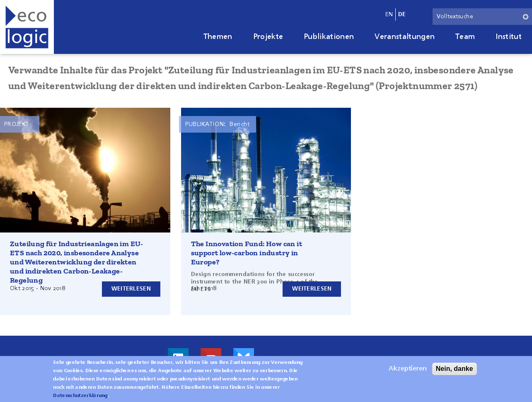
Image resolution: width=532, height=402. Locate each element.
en (389, 15)
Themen (218, 37)
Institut (509, 37)
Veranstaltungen (405, 37)
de (402, 15)
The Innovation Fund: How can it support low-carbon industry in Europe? (247, 253)
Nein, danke (455, 369)
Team (465, 37)
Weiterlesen (131, 289)
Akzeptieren (408, 369)
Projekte (268, 37)
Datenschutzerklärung (80, 396)
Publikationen (329, 37)
